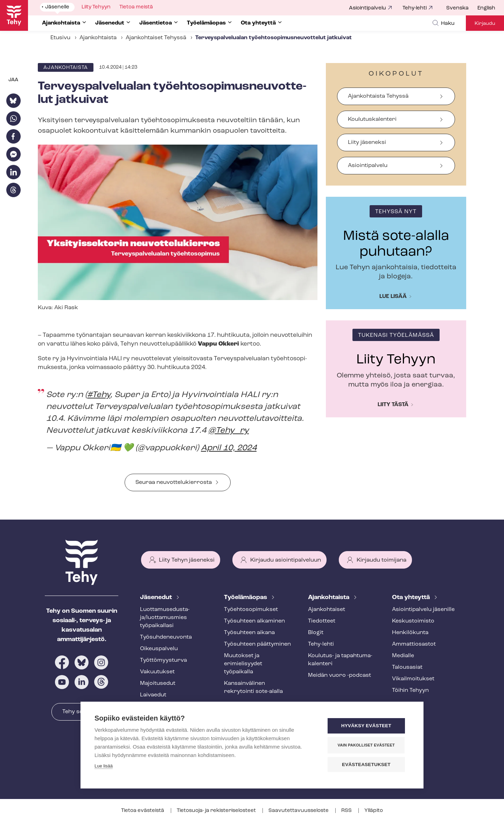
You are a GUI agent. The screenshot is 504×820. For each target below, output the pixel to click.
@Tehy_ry (229, 431)
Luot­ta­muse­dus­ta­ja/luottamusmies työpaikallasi (165, 618)
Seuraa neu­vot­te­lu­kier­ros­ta (174, 482)
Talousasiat (407, 667)
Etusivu (60, 38)
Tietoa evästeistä (143, 811)
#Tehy (99, 395)
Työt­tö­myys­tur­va (163, 660)
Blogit (316, 633)
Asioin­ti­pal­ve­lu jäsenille (423, 610)
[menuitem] (462, 8)
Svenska (457, 8)
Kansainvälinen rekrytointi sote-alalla (253, 687)
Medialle (403, 656)
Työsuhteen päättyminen (257, 644)
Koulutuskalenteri (372, 119)
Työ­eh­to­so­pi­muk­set (251, 610)
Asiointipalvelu (367, 8)
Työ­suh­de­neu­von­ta (166, 637)
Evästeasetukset (367, 765)
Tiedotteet (322, 621)
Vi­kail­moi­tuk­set (413, 679)
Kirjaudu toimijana (381, 560)
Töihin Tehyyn (410, 690)
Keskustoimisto (413, 621)
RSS (347, 811)
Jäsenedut (157, 597)
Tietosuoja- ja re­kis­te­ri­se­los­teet (217, 811)
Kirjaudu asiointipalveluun (286, 560)
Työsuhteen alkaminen (254, 621)
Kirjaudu (485, 24)
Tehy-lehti (415, 8)
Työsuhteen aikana (249, 633)
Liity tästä (393, 405)
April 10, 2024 (229, 448)
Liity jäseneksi (367, 143)
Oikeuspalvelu (159, 649)
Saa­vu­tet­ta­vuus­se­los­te (299, 811)
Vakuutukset (157, 672)
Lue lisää (393, 297)
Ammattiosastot (414, 644)
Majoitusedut (158, 683)
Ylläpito (374, 811)
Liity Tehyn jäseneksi (187, 560)
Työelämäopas (246, 597)
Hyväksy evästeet (367, 726)
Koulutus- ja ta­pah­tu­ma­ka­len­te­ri (340, 660)
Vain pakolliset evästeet (367, 745)
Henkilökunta (410, 633)
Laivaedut (153, 695)
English (486, 8)
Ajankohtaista (98, 38)
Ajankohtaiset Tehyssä (156, 38)
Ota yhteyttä (412, 597)
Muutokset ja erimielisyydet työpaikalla (243, 664)
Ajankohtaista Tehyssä (378, 96)
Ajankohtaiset (327, 610)
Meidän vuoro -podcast (339, 675)
